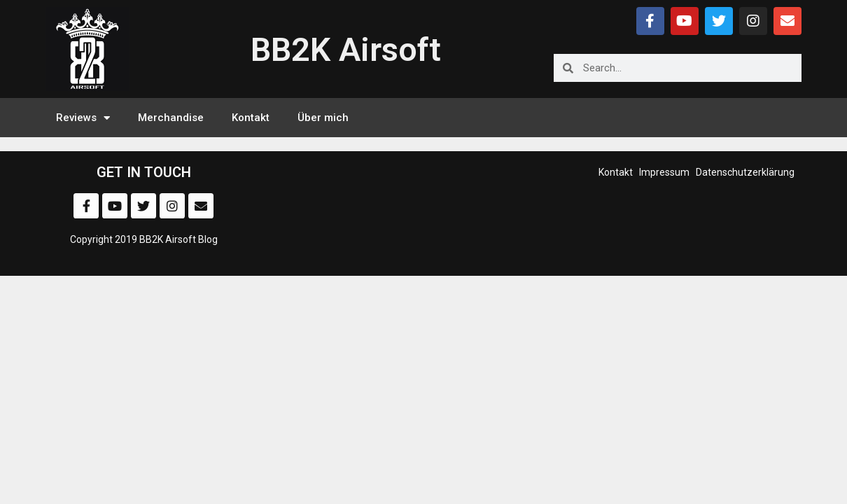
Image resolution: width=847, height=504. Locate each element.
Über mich (323, 118)
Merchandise (171, 118)
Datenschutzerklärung (745, 172)
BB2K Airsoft (346, 49)
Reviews (83, 118)
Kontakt (251, 118)
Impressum (664, 172)
